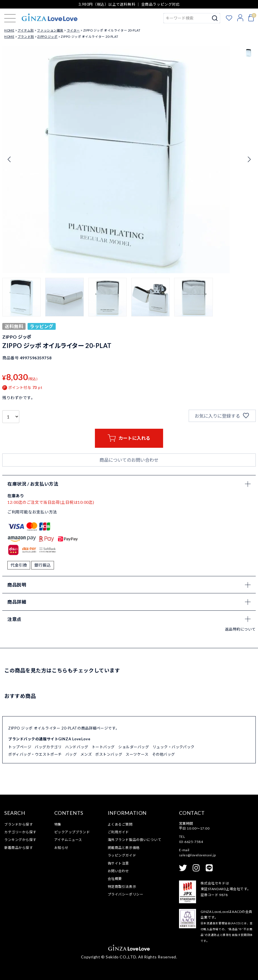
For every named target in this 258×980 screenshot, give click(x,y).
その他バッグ (164, 754)
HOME (9, 30)
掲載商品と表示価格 (124, 848)
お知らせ (61, 848)
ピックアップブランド (72, 832)
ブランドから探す (18, 824)
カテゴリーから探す (20, 832)
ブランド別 (26, 37)
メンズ (86, 754)
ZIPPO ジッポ (47, 37)
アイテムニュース (68, 840)
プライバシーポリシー (126, 894)
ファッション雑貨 (50, 30)
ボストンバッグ (109, 754)
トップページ (20, 747)
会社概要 (115, 879)
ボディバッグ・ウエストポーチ (35, 754)
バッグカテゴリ (48, 747)
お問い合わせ (118, 871)
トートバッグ (103, 747)
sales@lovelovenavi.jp (197, 855)
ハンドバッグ (77, 747)
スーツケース (137, 754)
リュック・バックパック (174, 747)
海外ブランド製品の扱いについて (134, 840)
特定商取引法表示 (122, 887)
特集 (58, 824)
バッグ (71, 754)
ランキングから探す (20, 840)
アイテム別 (26, 30)
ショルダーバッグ (134, 747)
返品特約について (240, 629)
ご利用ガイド (118, 832)
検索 (215, 18)
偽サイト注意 (118, 863)
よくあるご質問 (120, 824)
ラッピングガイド (122, 855)
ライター (73, 30)
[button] (21, 297)
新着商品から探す (18, 848)
